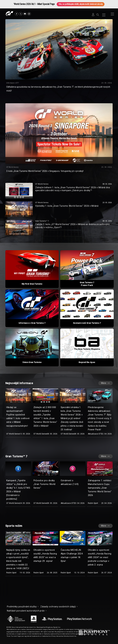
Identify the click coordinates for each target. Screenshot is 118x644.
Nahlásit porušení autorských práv (26, 611)
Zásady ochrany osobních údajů (58, 607)
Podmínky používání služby (22, 607)
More (104, 383)
